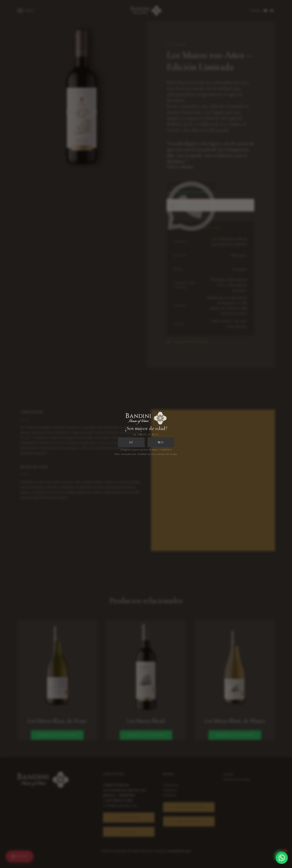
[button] (282, 858)
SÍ (131, 442)
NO (161, 442)
